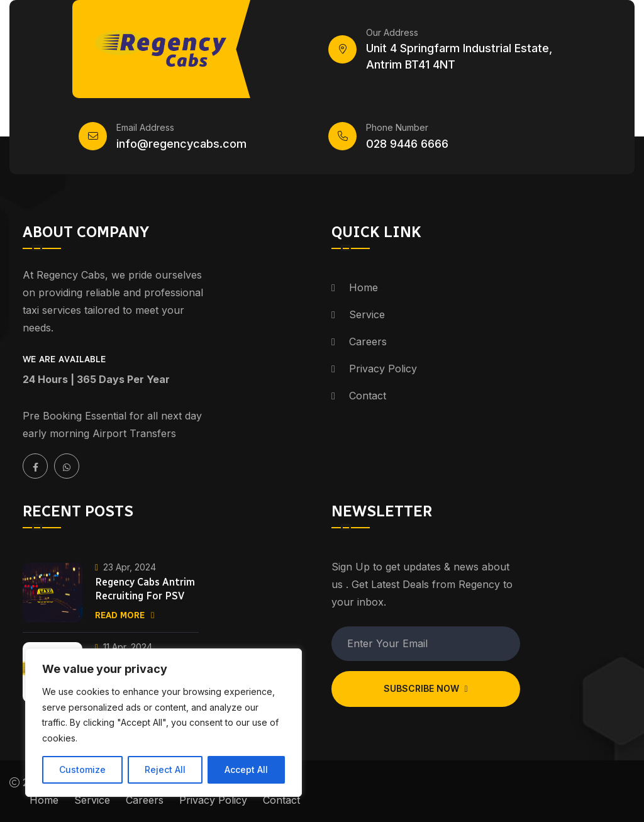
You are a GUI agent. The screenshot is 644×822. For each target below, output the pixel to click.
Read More (125, 615)
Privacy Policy (383, 369)
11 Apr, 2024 (124, 647)
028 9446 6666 (407, 144)
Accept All (246, 769)
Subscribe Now (425, 688)
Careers (368, 342)
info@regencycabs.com (181, 144)
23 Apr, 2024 (125, 567)
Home (364, 287)
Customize (82, 769)
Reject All (165, 769)
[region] (164, 723)
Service (367, 314)
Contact (368, 396)
